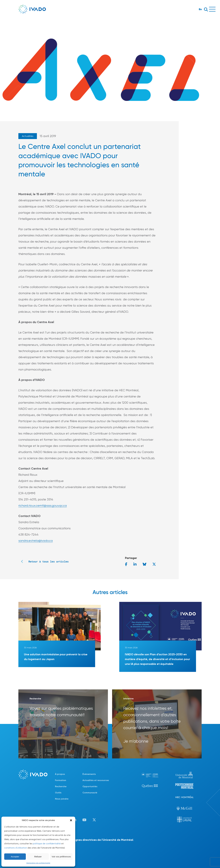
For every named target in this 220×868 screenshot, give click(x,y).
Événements (89, 774)
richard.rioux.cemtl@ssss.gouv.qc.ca (43, 506)
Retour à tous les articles (43, 561)
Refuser (38, 857)
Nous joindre (62, 799)
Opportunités (90, 786)
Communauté (90, 793)
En (200, 9)
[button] (71, 820)
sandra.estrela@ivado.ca (36, 541)
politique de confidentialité (47, 844)
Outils (58, 793)
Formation (61, 780)
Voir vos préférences (61, 857)
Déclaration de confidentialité (38, 863)
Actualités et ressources (96, 780)
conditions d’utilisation (16, 848)
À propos (60, 774)
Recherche (61, 786)
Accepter (15, 857)
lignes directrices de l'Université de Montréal (104, 840)
